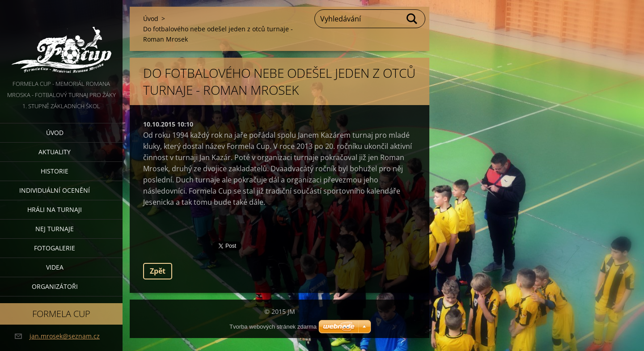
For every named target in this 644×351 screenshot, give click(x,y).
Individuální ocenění (55, 190)
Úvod (55, 133)
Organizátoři (55, 286)
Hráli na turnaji (55, 209)
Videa (55, 267)
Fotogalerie (55, 248)
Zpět (158, 271)
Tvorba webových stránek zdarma (273, 327)
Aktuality (55, 152)
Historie (55, 171)
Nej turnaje (55, 229)
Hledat (412, 19)
